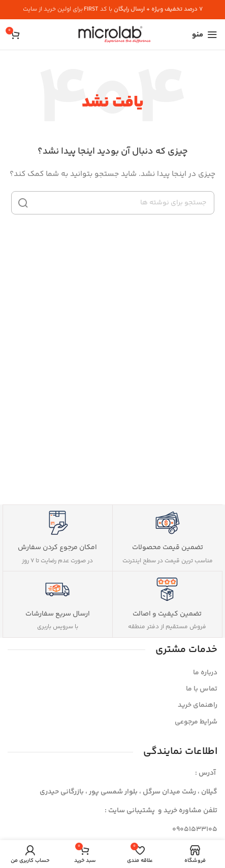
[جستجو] (113, 203)
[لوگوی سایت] (113, 34)
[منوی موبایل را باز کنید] (205, 34)
